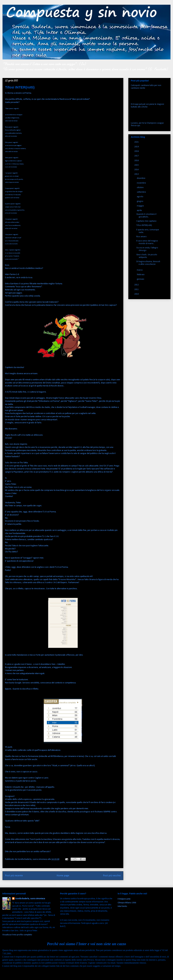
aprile (140, 210)
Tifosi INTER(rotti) (144, 225)
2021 (137, 142)
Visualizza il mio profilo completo (17, 935)
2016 (137, 161)
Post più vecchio (112, 876)
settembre (142, 192)
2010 (137, 294)
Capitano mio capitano (146, 221)
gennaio (141, 279)
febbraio (141, 275)
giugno (140, 201)
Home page (63, 876)
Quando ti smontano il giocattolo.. (146, 216)
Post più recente (14, 876)
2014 (137, 170)
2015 (137, 165)
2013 (137, 174)
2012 (137, 285)
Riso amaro (141, 237)
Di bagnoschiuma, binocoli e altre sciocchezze (148, 263)
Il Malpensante (124, 899)
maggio (141, 206)
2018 (137, 151)
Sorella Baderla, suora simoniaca (30, 899)
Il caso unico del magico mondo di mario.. (147, 242)
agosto (140, 197)
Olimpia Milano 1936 (127, 903)
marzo (140, 270)
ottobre (140, 188)
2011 (137, 290)
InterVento (122, 906)
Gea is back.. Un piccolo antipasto (147, 256)
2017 (137, 156)
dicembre (141, 178)
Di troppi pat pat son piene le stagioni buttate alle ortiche (147, 106)
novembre (142, 183)
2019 (137, 147)
